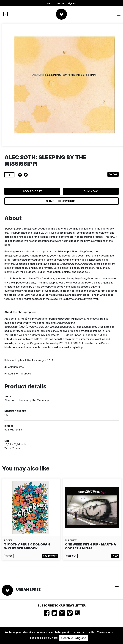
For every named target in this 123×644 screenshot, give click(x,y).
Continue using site (74, 638)
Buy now (91, 191)
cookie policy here (46, 638)
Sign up (72, 3)
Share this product (61, 201)
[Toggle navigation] (119, 14)
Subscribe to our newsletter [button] (62, 605)
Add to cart (32, 191)
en (49, 3)
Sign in (60, 3)
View (115, 556)
